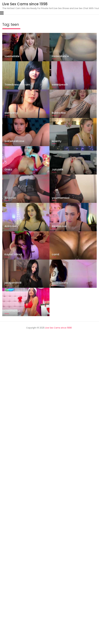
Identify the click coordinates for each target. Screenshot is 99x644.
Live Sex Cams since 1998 (25, 4)
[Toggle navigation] (2, 13)
